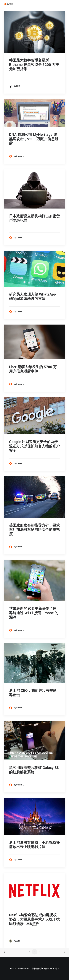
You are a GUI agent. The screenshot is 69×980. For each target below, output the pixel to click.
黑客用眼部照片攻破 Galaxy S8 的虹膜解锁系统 (34, 770)
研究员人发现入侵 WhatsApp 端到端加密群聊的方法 (32, 297)
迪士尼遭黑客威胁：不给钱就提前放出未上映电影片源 (34, 845)
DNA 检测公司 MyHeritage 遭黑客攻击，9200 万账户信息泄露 (34, 139)
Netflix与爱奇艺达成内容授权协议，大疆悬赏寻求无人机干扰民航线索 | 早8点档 (34, 919)
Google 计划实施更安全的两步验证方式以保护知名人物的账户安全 (34, 446)
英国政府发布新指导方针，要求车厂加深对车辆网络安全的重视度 (34, 530)
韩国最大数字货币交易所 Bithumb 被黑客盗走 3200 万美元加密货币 (34, 65)
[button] (64, 4)
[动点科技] (8, 4)
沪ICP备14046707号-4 (50, 969)
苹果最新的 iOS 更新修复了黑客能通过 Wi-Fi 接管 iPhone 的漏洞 (34, 613)
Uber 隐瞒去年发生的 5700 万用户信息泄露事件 (33, 369)
